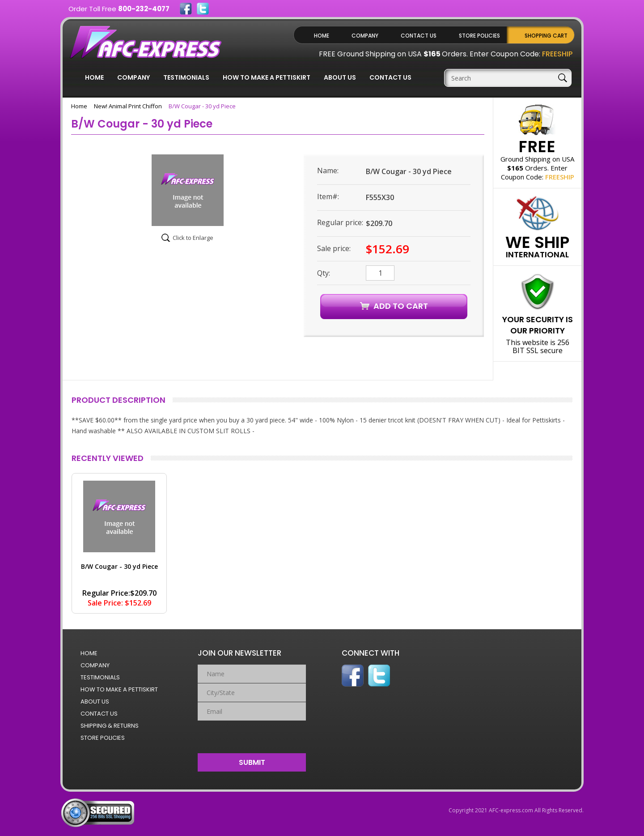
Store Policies (479, 36)
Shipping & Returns (110, 726)
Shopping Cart (546, 36)
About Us (340, 77)
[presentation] (252, 735)
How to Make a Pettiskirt (267, 77)
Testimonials (186, 77)
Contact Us (419, 36)
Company (365, 36)
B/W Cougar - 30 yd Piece (119, 566)
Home (322, 36)
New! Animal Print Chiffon (128, 106)
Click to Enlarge (193, 238)
